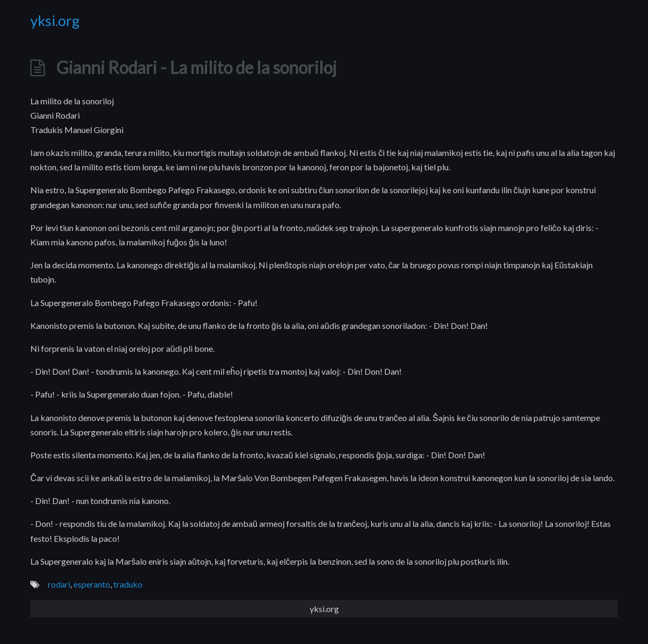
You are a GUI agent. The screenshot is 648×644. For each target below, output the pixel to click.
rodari (59, 584)
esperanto (92, 584)
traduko (128, 584)
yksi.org (55, 20)
